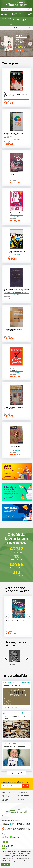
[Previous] (3, 44)
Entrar (4, 14)
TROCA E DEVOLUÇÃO (24, 795)
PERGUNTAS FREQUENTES (6, 796)
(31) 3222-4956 (15, 24)
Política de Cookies (21, 860)
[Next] (30, 44)
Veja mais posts (16, 773)
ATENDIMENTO (22, 793)
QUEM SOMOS (6, 793)
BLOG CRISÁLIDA (23, 799)
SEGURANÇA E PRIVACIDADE (6, 800)
